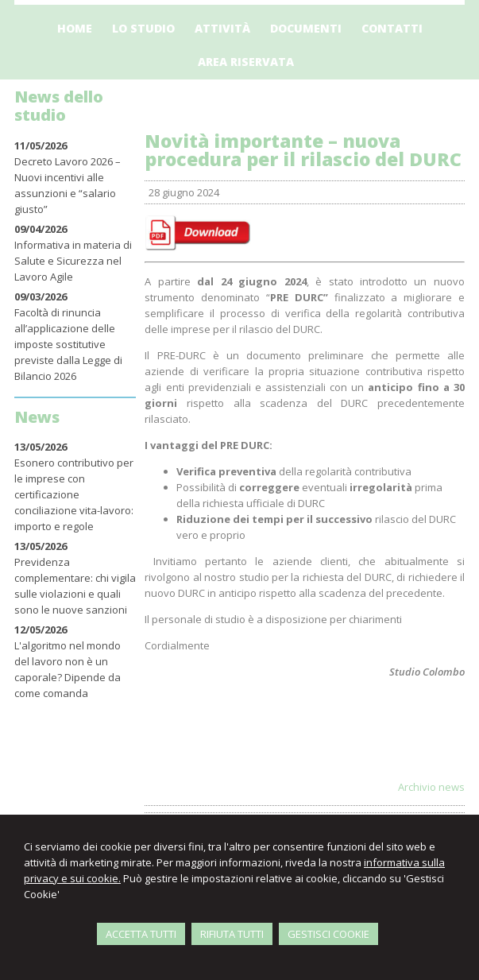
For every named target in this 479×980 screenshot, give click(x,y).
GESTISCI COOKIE (328, 934)
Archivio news (431, 787)
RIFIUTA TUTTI (232, 934)
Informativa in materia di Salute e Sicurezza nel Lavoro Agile (73, 261)
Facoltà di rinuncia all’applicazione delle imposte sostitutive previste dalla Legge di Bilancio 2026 (68, 344)
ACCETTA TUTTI (141, 934)
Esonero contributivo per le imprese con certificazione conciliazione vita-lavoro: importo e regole (74, 494)
